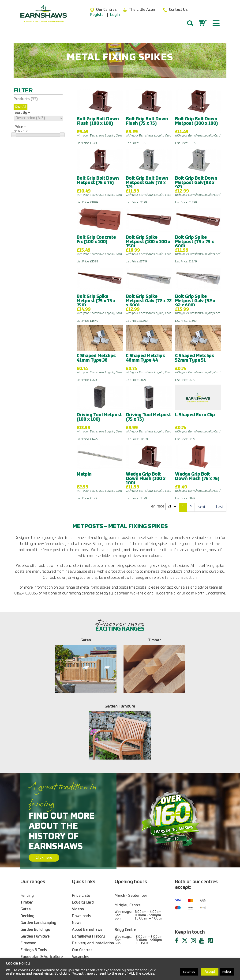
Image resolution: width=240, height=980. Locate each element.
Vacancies (81, 891)
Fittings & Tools (34, 884)
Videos (78, 843)
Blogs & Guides (85, 911)
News (77, 857)
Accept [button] (210, 972)
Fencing (27, 829)
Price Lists (81, 829)
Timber (26, 836)
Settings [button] (189, 972)
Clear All (21, 107)
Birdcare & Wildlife (36, 897)
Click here (44, 791)
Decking (27, 850)
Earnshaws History (88, 870)
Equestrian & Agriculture (42, 891)
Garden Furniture (35, 870)
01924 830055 (80, 940)
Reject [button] (227, 972)
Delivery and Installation (93, 877)
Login (115, 15)
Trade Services (85, 904)
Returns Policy (84, 918)
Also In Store (31, 904)
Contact (79, 897)
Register (98, 15)
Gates (26, 843)
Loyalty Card (83, 836)
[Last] (220, 507)
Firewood (28, 877)
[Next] (204, 507)
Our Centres (82, 884)
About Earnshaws (87, 863)
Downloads (82, 850)
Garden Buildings (35, 863)
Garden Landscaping (38, 857)
